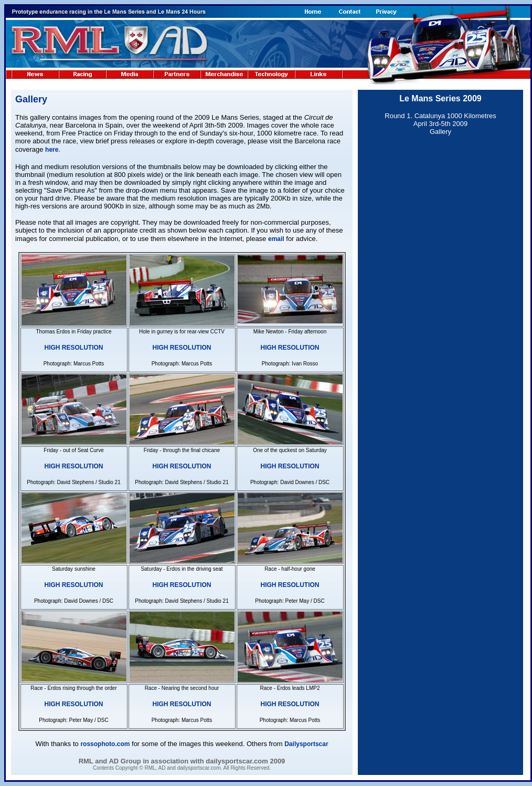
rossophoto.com (105, 744)
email (276, 239)
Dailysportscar (306, 744)
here (52, 150)
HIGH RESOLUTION (73, 348)
